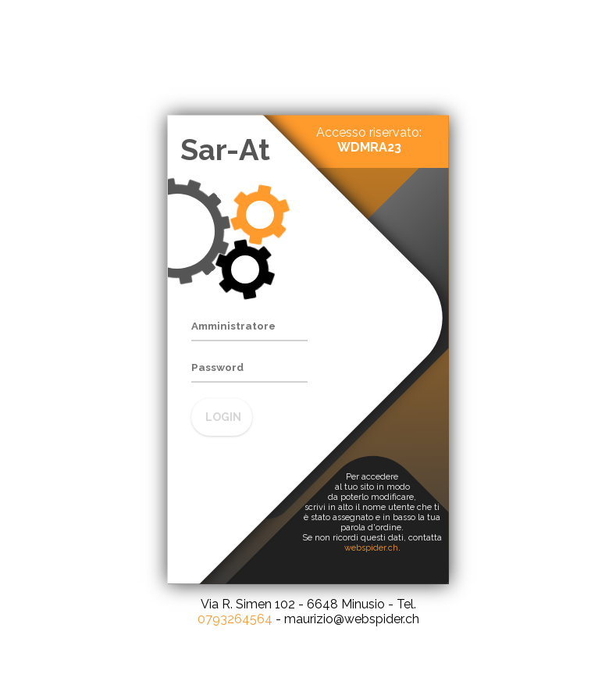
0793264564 (235, 619)
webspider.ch (371, 548)
